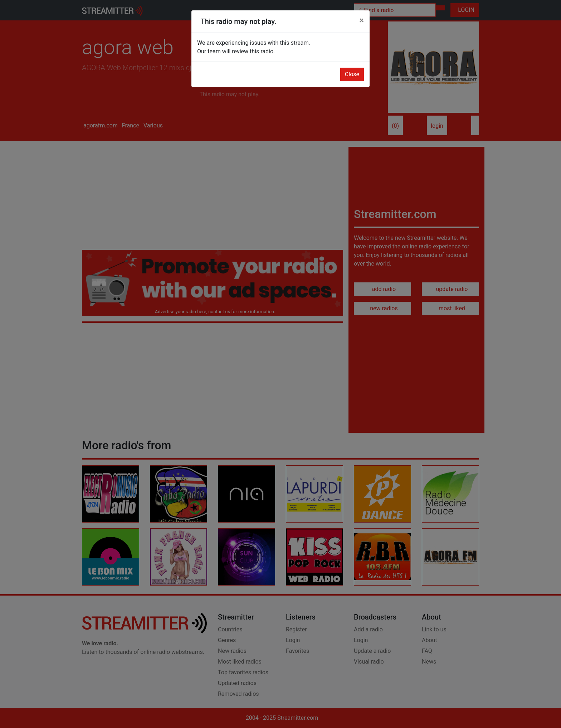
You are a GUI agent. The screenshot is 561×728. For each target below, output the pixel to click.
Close (352, 74)
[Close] (362, 20)
